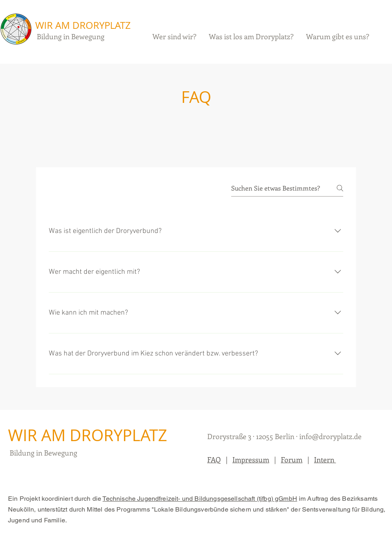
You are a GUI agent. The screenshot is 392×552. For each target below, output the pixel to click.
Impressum (251, 460)
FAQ (214, 460)
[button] (251, 36)
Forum (292, 460)
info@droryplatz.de (330, 436)
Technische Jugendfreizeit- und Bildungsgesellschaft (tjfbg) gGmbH (200, 499)
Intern (325, 460)
